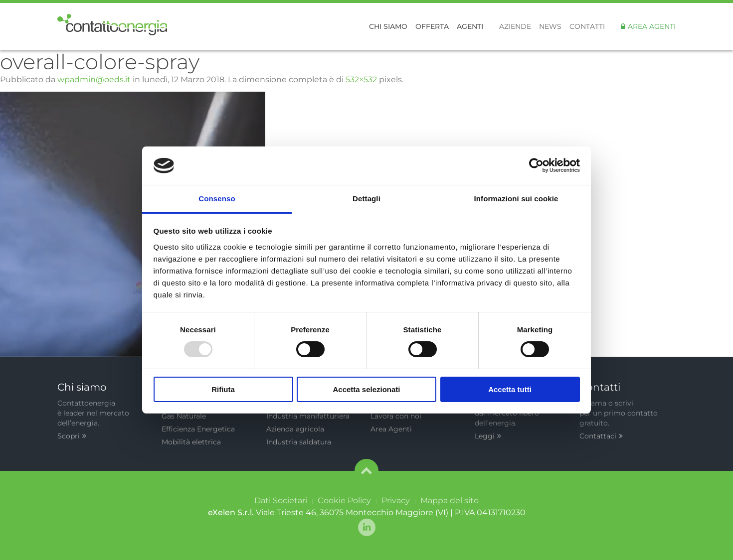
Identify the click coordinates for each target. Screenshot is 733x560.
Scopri (72, 436)
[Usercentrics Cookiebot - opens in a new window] (536, 165)
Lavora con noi (396, 416)
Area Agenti (652, 26)
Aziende (515, 26)
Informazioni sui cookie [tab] (516, 199)
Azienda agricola (295, 429)
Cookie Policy (344, 500)
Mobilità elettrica (191, 442)
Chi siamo (388, 26)
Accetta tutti (510, 389)
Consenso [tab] (217, 199)
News (550, 26)
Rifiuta (223, 389)
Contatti (587, 26)
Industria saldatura (299, 442)
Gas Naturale (184, 416)
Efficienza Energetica (198, 429)
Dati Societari (281, 500)
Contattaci (601, 436)
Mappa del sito (450, 500)
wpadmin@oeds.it (94, 79)
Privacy (396, 500)
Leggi (488, 436)
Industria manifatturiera (308, 416)
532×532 (361, 79)
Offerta (432, 26)
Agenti (470, 26)
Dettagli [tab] (366, 199)
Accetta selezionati (366, 389)
